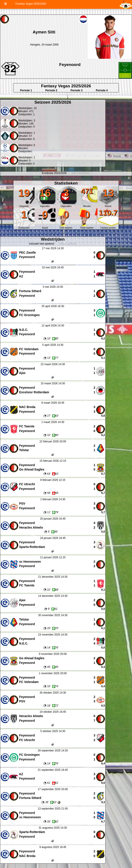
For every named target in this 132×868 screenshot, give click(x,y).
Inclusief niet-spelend (42, 244)
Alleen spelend (68, 244)
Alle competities (81, 173)
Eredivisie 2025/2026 (54, 173)
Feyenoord (70, 65)
